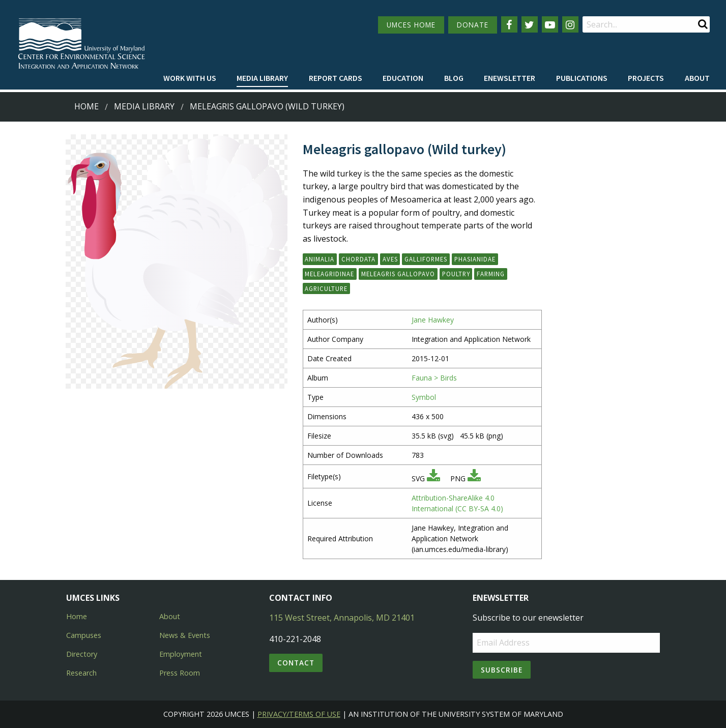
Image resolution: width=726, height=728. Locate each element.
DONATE (473, 25)
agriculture (326, 288)
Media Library (262, 78)
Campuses (84, 635)
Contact (296, 663)
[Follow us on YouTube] (550, 24)
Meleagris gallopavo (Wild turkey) (267, 106)
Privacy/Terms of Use (299, 714)
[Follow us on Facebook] (509, 24)
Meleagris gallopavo (398, 274)
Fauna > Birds (434, 378)
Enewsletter (510, 78)
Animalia (320, 259)
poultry (456, 274)
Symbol (424, 397)
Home (86, 106)
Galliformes (426, 259)
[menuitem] (190, 78)
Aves (390, 259)
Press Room (180, 673)
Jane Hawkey (433, 320)
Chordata (358, 259)
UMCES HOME (411, 25)
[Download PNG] (474, 478)
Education (403, 78)
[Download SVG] (433, 478)
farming (491, 274)
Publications (582, 78)
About (697, 78)
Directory (82, 654)
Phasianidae (475, 259)
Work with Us (190, 78)
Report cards (336, 78)
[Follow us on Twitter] (530, 24)
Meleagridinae (329, 274)
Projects (646, 78)
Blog (454, 78)
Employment (181, 654)
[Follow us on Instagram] (570, 24)
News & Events (185, 635)
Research (81, 673)
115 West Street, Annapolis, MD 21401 (342, 618)
